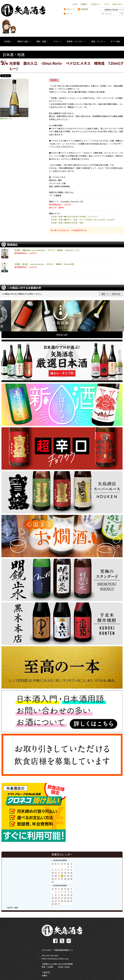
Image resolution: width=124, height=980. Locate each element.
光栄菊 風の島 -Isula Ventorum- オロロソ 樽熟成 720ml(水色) (44, 264)
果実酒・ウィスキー (75, 41)
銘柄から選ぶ (23, 41)
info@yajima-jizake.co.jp (58, 958)
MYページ (69, 9)
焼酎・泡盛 (41, 41)
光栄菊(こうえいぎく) (89, 217)
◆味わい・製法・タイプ (75, 220)
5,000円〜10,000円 (106, 220)
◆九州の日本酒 (71, 217)
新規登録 (83, 9)
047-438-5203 (52, 955)
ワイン (56, 41)
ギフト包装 (115, 41)
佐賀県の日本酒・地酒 (74, 223)
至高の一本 (92, 220)
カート (68, 14)
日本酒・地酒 (57, 217)
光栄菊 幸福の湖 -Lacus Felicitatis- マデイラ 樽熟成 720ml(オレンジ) (47, 250)
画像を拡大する (6, 118)
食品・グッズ (97, 41)
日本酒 (7, 41)
